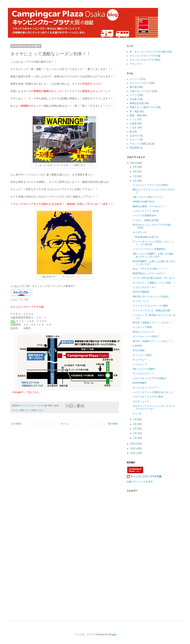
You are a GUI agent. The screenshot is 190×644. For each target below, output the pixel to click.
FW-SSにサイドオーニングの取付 (151, 297)
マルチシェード (141, 402)
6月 (135, 181)
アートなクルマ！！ (143, 374)
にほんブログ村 (19, 300)
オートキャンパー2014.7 (146, 336)
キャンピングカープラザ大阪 (145, 56)
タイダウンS (139, 232)
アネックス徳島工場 (140, 144)
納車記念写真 (137, 103)
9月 (135, 167)
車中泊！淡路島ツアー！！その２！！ (153, 323)
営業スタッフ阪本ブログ (32, 410)
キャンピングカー (139, 83)
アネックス (136, 64)
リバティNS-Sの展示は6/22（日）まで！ (154, 278)
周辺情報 (134, 148)
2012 (133, 448)
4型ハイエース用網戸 (144, 369)
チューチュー (140, 360)
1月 (135, 438)
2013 (133, 444)
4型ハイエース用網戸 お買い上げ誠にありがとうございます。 (153, 255)
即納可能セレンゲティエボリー (149, 273)
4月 (135, 424)
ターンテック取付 (142, 355)
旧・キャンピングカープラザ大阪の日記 (151, 52)
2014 (133, 163)
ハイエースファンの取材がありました (153, 392)
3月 (135, 429)
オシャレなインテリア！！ (147, 388)
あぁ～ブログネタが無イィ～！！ (150, 269)
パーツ (133, 95)
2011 (133, 453)
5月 (135, 419)
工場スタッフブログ (140, 91)
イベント (134, 79)
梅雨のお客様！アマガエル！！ (149, 206)
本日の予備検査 (141, 292)
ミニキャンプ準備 (142, 327)
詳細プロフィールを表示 (140, 482)
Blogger (113, 634)
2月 (135, 433)
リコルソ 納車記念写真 (146, 220)
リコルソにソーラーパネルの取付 (150, 185)
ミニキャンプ (140, 364)
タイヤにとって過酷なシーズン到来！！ (154, 283)
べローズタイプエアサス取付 (148, 397)
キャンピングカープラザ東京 (145, 60)
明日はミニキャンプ (143, 332)
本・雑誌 (134, 111)
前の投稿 (113, 424)
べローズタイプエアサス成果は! (150, 378)
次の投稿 (16, 424)
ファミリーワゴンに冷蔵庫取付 (149, 249)
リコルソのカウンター (144, 287)
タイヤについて (141, 301)
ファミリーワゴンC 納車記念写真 (151, 310)
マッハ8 (137, 414)
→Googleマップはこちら (25, 392)
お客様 (133, 124)
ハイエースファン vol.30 (146, 211)
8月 (135, 172)
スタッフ (134, 140)
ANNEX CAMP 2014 (143, 202)
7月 (135, 176)
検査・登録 (136, 115)
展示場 (133, 87)
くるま (133, 127)
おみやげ (134, 136)
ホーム (64, 424)
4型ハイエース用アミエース (148, 197)
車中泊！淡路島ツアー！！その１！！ (153, 341)
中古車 (133, 99)
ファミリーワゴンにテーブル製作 (150, 306)
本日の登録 (139, 350)
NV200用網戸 (140, 383)
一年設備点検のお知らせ (146, 237)
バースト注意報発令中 (144, 216)
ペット (133, 119)
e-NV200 (137, 346)
